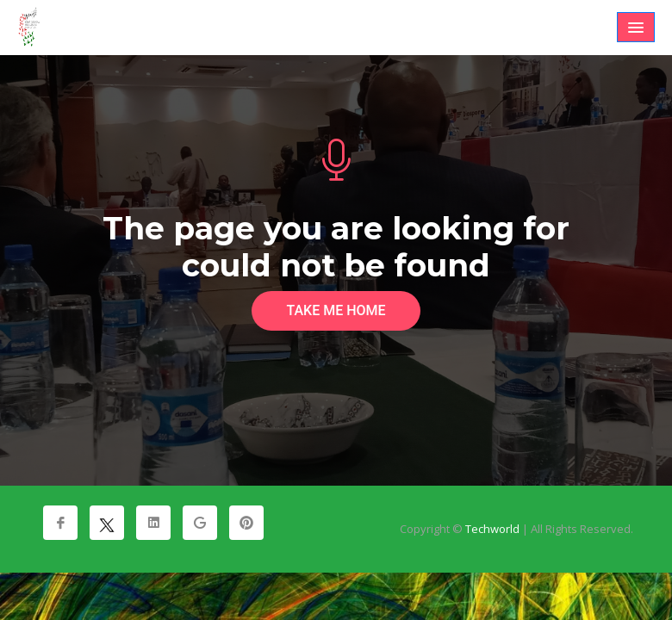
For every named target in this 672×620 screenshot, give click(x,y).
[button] (636, 27)
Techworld (492, 529)
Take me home (336, 310)
